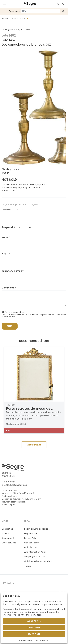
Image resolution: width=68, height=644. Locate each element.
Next (20, 210)
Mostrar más (34, 445)
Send (10, 326)
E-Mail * (6, 254)
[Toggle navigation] (4, 4)
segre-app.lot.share (16, 205)
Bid (8, 431)
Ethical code (30, 547)
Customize (34, 628)
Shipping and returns (35, 556)
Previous (6, 210)
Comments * (9, 288)
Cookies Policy (31, 543)
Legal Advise (31, 533)
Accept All (34, 621)
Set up (28, 566)
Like (36, 205)
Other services (9, 543)
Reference (15, 11)
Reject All (34, 634)
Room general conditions (37, 529)
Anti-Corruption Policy (35, 552)
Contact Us (7, 529)
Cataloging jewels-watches (38, 561)
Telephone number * (13, 271)
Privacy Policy (51, 315)
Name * (6, 237)
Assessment (8, 538)
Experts (5, 533)
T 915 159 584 (9, 482)
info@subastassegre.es (14, 485)
